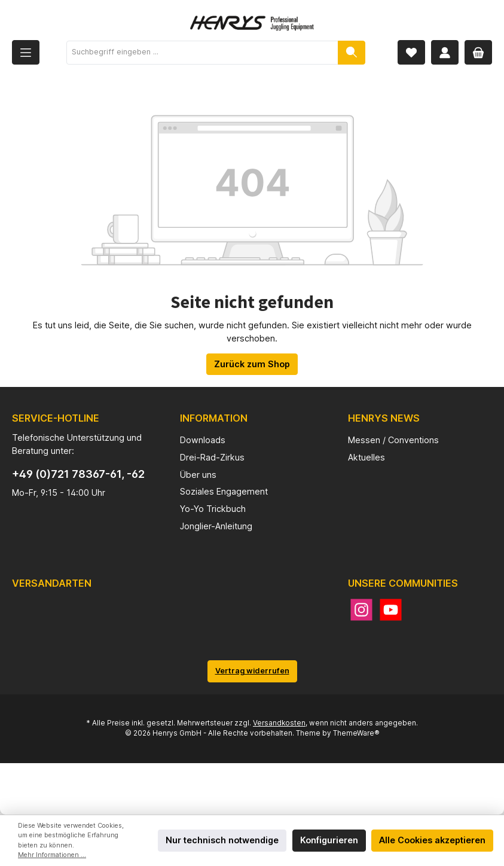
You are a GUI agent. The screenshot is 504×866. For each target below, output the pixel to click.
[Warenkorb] (478, 52)
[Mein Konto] (445, 52)
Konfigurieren (329, 840)
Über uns (198, 475)
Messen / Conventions (393, 440)
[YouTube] (391, 610)
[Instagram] (361, 610)
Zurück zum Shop (252, 364)
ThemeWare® (356, 733)
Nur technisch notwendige (222, 840)
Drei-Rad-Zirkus (212, 457)
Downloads (203, 440)
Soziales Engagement (224, 491)
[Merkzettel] (411, 52)
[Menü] (26, 52)
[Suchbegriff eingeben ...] (202, 53)
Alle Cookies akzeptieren (432, 840)
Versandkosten (279, 723)
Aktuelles (366, 457)
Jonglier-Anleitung (216, 526)
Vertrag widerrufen (252, 671)
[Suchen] (352, 53)
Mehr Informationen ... (52, 855)
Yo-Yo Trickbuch (213, 509)
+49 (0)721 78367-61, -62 (78, 474)
